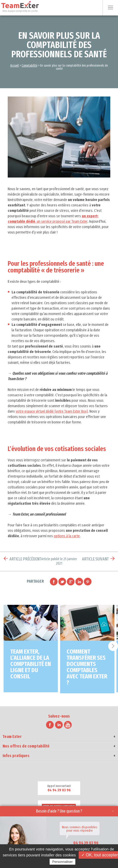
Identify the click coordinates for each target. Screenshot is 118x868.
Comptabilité (29, 66)
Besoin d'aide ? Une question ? (59, 811)
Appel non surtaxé (59, 788)
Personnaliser (62, 862)
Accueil (15, 66)
